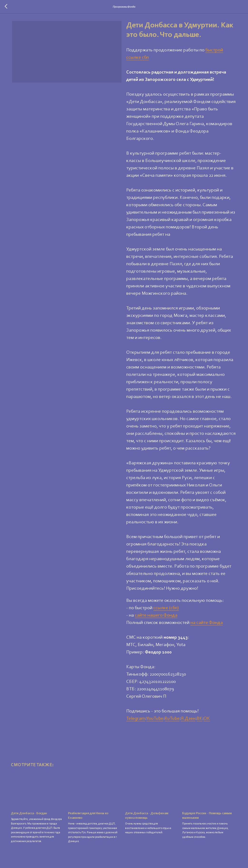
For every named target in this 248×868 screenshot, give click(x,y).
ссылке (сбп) (166, 610)
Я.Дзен (188, 720)
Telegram (136, 720)
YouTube (155, 720)
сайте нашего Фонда (156, 617)
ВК (200, 720)
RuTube (172, 720)
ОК (207, 720)
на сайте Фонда (207, 624)
